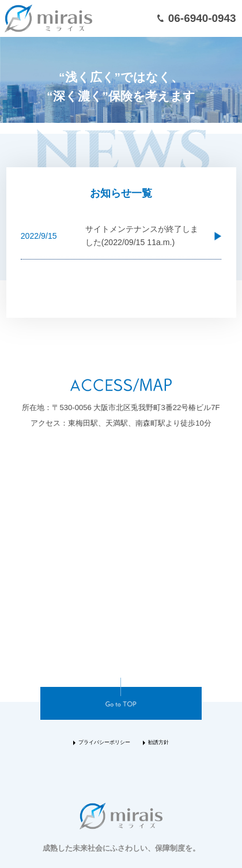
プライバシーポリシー (104, 742)
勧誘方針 (158, 742)
